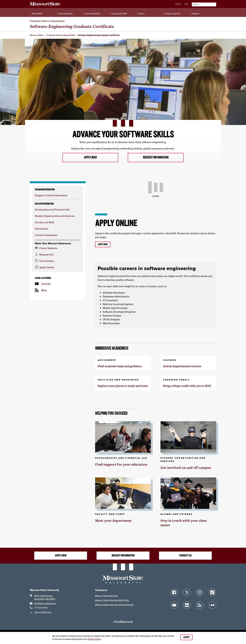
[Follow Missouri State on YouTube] (174, 605)
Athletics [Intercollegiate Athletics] (195, 14)
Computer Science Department (47, 21)
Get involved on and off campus (186, 468)
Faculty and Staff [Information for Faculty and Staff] (119, 14)
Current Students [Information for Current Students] (93, 14)
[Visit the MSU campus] (58, 261)
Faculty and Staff (44, 222)
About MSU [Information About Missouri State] (37, 14)
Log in (178, 4)
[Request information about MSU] (58, 255)
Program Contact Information (51, 195)
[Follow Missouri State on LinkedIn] (187, 605)
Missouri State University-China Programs (114, 605)
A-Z (186, 4)
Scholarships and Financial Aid (52, 210)
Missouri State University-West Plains (112, 600)
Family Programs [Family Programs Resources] (173, 14)
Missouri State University (107, 596)
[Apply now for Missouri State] (58, 267)
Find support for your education (121, 465)
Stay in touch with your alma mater (184, 523)
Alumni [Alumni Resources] (141, 14)
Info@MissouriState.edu (45, 604)
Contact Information (46, 235)
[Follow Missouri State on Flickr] (212, 605)
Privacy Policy (94, 639)
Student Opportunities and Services (55, 216)
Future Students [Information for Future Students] (65, 14)
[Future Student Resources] (58, 248)
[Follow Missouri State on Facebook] (174, 593)
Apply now (90, 158)
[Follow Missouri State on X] (187, 593)
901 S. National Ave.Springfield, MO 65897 (45, 598)
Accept (186, 637)
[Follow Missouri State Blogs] (200, 605)
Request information (156, 158)
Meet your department (113, 521)
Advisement (42, 229)
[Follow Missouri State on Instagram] (200, 593)
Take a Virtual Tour (43, 613)
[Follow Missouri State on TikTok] (212, 593)
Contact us (185, 556)
